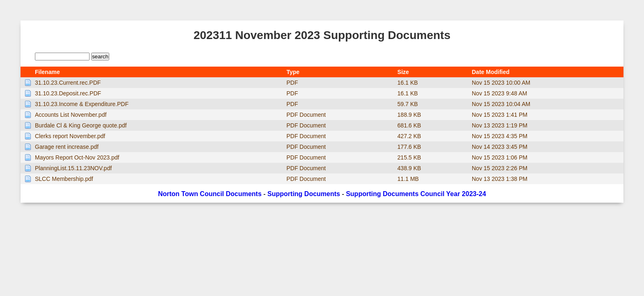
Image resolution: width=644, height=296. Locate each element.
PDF (292, 83)
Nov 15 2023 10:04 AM (501, 104)
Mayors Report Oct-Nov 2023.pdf (77, 157)
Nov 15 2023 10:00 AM (501, 83)
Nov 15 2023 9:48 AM (500, 93)
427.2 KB (409, 136)
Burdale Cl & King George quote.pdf (81, 125)
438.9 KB (409, 168)
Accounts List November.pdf (71, 115)
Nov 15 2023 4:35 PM (500, 136)
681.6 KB (409, 125)
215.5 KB (409, 157)
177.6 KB (409, 147)
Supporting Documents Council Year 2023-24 (416, 194)
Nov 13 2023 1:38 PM (500, 179)
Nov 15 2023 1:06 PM (500, 157)
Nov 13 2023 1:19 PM (500, 125)
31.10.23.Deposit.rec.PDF (68, 93)
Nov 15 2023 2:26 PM (500, 168)
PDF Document (306, 115)
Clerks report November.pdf (70, 136)
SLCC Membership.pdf (64, 179)
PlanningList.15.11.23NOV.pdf (73, 168)
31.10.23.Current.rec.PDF (68, 83)
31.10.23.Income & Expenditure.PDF (82, 104)
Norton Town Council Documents (210, 194)
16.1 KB (408, 83)
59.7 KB (408, 104)
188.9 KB (409, 115)
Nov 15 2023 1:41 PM (500, 115)
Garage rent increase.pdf (67, 147)
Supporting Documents (304, 194)
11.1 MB (408, 179)
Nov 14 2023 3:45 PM (500, 147)
